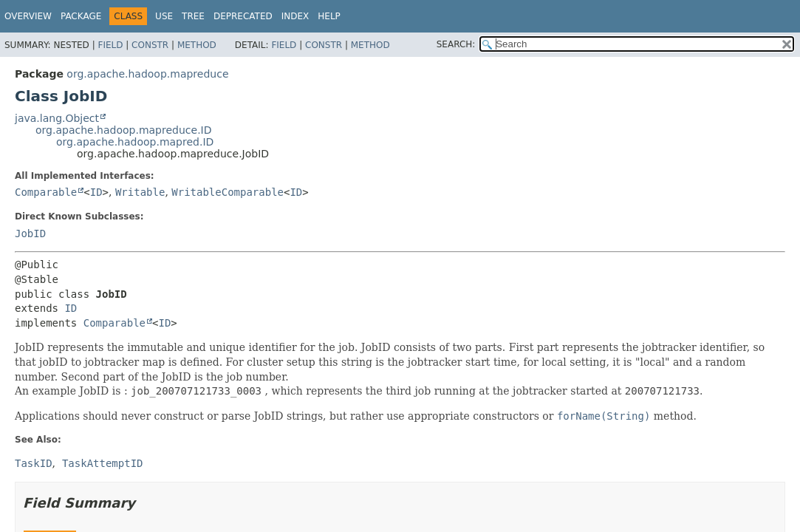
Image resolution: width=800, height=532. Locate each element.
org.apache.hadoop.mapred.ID (135, 142)
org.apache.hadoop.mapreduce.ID (124, 130)
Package (81, 16)
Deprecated (243, 16)
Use (164, 16)
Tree (193, 16)
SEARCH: (456, 44)
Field (110, 45)
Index (295, 16)
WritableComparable (228, 192)
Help (329, 16)
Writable (140, 192)
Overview (28, 16)
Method (197, 45)
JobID (30, 233)
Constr (150, 45)
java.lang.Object (57, 118)
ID (96, 192)
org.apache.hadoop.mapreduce (147, 74)
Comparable (46, 192)
